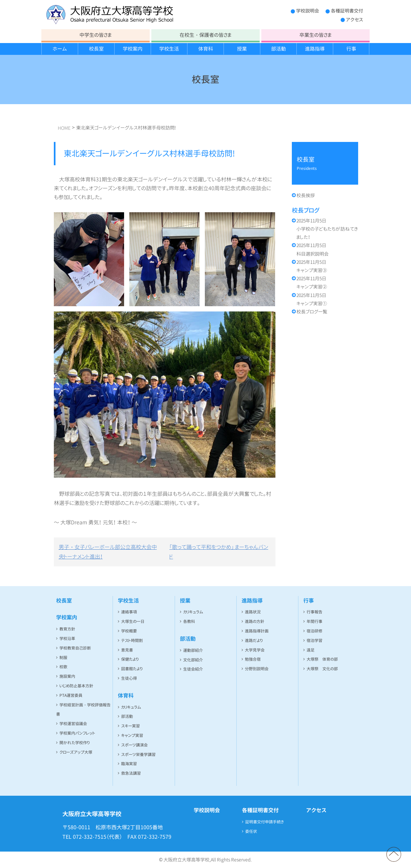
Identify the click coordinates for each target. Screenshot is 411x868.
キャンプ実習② (312, 283)
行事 (351, 49)
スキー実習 (130, 726)
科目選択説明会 (313, 249)
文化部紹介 (193, 660)
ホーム (60, 49)
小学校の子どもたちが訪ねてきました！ (327, 229)
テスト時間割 (132, 640)
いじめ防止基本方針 (76, 686)
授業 (242, 49)
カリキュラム (131, 707)
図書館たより (132, 669)
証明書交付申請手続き (265, 822)
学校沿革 (67, 639)
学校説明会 (308, 11)
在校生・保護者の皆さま (205, 35)
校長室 (96, 49)
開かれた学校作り (75, 743)
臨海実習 (129, 764)
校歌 (63, 667)
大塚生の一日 (133, 621)
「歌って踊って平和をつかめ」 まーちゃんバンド (219, 552)
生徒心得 (129, 678)
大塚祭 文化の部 (322, 669)
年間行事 (314, 621)
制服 (63, 658)
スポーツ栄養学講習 (138, 754)
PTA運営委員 (71, 695)
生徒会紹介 (193, 669)
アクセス (355, 20)
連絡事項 (129, 612)
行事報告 (314, 612)
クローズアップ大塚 (76, 752)
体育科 (206, 49)
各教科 (189, 621)
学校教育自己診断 (75, 648)
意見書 (127, 650)
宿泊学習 (314, 640)
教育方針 (67, 629)
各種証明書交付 (347, 11)
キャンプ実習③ (312, 266)
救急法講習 (131, 773)
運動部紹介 (193, 650)
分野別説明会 (257, 669)
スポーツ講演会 (134, 745)
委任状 (251, 831)
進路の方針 (255, 621)
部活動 (279, 49)
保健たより (130, 659)
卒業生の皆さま (315, 35)
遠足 (311, 650)
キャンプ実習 (132, 735)
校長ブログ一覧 (312, 312)
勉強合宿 (253, 659)
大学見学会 (255, 650)
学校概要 (129, 631)
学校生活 (169, 49)
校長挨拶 (306, 195)
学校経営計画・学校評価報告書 (83, 710)
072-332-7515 (90, 837)
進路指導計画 (257, 631)
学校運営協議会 (73, 724)
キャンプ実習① (312, 299)
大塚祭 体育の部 (322, 659)
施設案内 (67, 676)
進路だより (254, 640)
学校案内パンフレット (77, 733)
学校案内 (133, 49)
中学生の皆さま (96, 35)
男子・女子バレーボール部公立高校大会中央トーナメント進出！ (108, 552)
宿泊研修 (314, 631)
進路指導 (315, 49)
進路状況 (253, 612)
